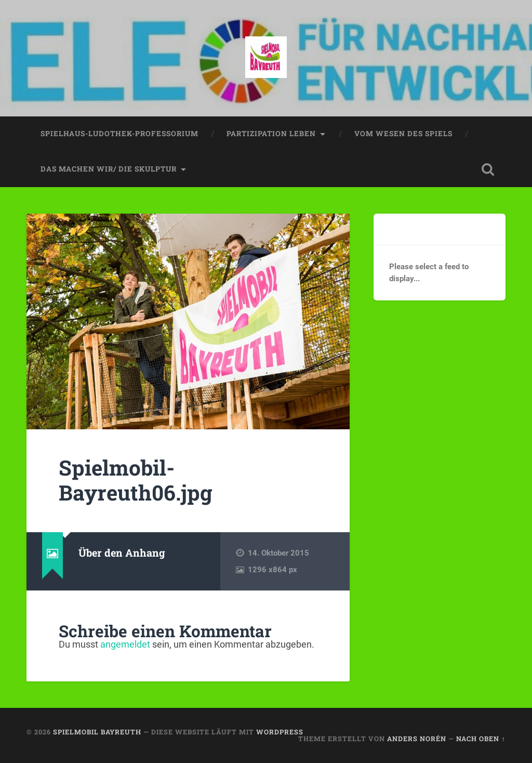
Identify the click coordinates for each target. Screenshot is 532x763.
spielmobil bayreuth (97, 732)
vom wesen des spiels (403, 134)
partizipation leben (271, 134)
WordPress (280, 732)
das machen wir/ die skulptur (109, 169)
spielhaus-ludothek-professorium (119, 134)
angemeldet (125, 644)
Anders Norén (417, 739)
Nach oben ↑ (481, 739)
